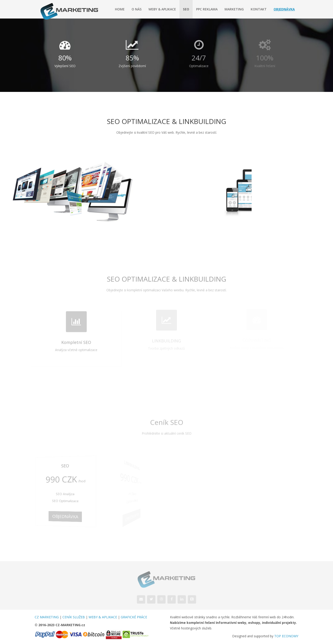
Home (120, 9)
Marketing (234, 9)
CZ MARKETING (47, 617)
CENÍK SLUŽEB (74, 617)
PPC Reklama (207, 9)
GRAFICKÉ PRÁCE (134, 617)
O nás (137, 9)
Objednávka (284, 9)
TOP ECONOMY (286, 636)
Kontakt (259, 9)
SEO (186, 9)
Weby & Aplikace (162, 9)
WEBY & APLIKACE (103, 617)
